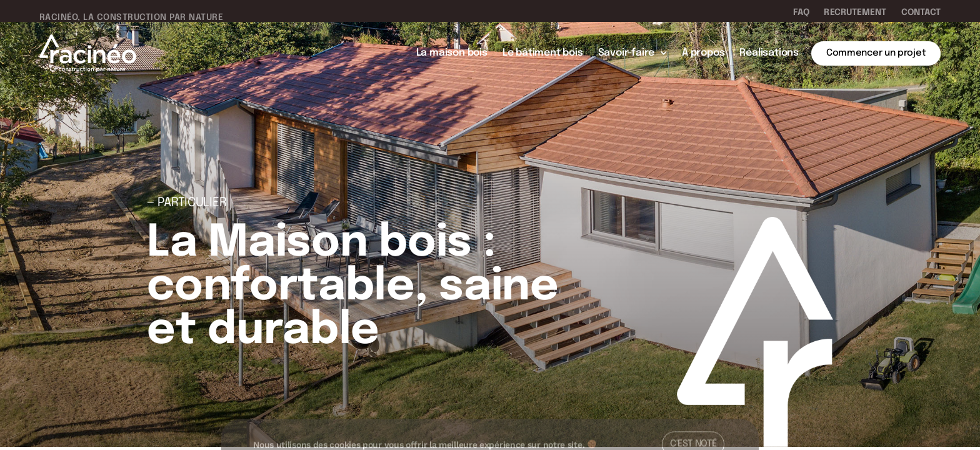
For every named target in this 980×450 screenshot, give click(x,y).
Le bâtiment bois (543, 53)
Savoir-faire (632, 53)
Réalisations (769, 53)
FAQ (801, 12)
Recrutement (855, 12)
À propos (703, 53)
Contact (921, 12)
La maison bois (452, 53)
